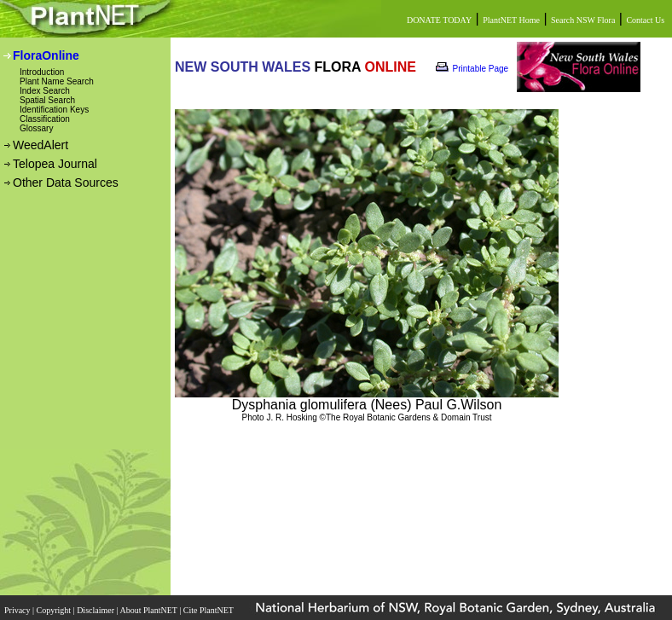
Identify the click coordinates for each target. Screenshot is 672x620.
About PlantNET (149, 610)
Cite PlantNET (209, 610)
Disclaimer (96, 610)
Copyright (55, 610)
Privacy (18, 610)
